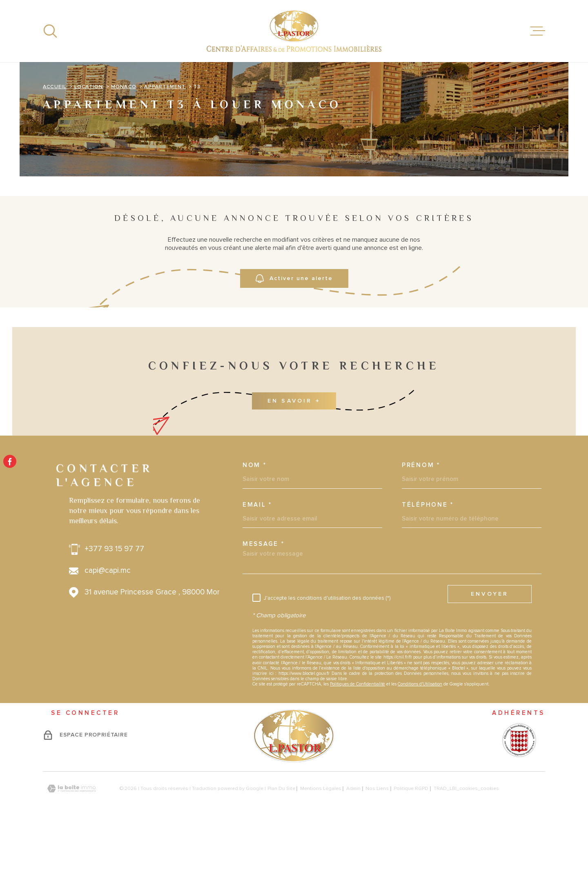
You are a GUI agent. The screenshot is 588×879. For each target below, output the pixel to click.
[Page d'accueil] (294, 31)
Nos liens (377, 843)
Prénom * (421, 520)
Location (89, 141)
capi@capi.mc (108, 625)
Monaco (124, 141)
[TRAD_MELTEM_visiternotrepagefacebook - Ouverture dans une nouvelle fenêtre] (10, 461)
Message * (263, 598)
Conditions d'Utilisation (420, 738)
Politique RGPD (411, 843)
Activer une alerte (294, 333)
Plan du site (281, 843)
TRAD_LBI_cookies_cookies (466, 843)
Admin (353, 843)
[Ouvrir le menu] (538, 31)
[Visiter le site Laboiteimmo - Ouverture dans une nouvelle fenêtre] (71, 843)
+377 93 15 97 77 (114, 603)
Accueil (55, 141)
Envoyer (490, 648)
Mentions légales (321, 843)
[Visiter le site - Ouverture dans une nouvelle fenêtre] (519, 794)
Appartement (165, 141)
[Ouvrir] (50, 31)
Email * (257, 559)
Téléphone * (428, 559)
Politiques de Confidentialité (357, 738)
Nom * (255, 520)
